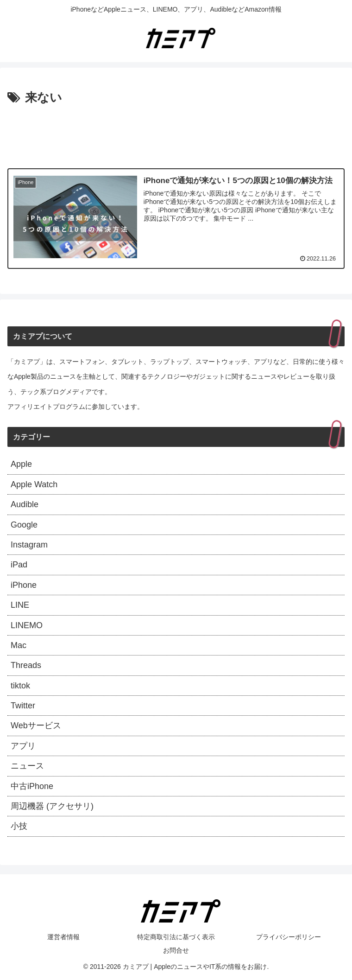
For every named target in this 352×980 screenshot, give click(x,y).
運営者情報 (63, 937)
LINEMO (27, 625)
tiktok (20, 686)
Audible (25, 504)
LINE (20, 605)
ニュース (27, 766)
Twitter (23, 706)
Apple (21, 464)
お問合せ (176, 950)
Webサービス (36, 725)
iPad (19, 565)
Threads (26, 665)
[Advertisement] (176, 134)
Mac (19, 645)
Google (24, 525)
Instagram (29, 545)
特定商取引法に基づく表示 (176, 937)
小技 (19, 826)
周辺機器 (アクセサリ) (52, 806)
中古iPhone (32, 786)
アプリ (23, 746)
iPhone (24, 585)
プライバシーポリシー (289, 937)
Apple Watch (34, 484)
